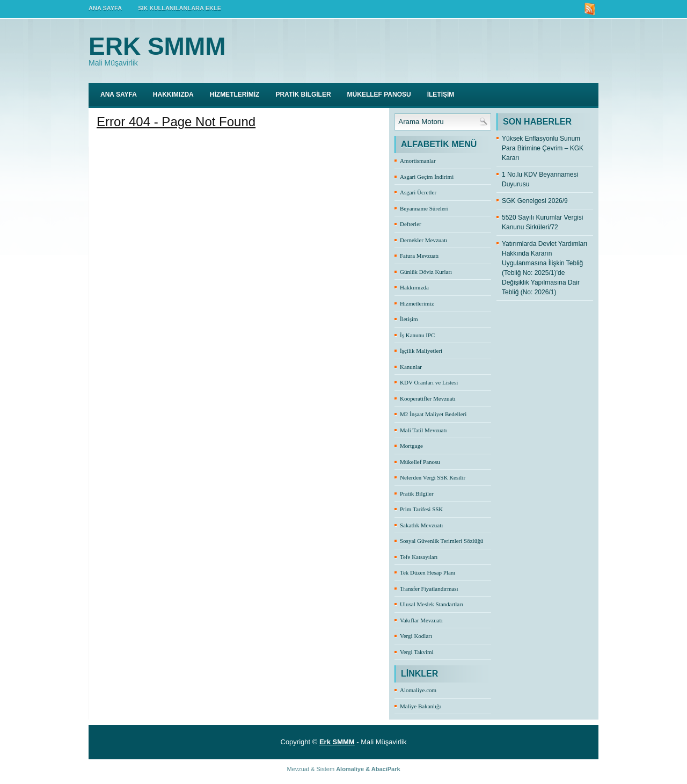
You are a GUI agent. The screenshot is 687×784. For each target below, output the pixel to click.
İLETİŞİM (441, 95)
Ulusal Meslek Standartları (432, 604)
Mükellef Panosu (420, 462)
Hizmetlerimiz (417, 303)
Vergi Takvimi (417, 652)
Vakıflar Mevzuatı (421, 620)
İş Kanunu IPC (417, 335)
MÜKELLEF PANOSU (379, 95)
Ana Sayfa (119, 95)
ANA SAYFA (105, 8)
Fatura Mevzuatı (419, 256)
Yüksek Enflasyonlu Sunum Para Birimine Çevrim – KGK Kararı (543, 148)
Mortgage (411, 446)
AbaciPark (386, 769)
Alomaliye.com (418, 690)
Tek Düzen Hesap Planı (427, 572)
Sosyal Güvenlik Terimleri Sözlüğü (441, 541)
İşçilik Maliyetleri (421, 351)
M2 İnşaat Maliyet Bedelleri (433, 414)
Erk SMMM (157, 46)
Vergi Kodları (416, 636)
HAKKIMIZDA (173, 95)
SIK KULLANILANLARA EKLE (180, 8)
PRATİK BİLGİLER (303, 95)
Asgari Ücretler (418, 192)
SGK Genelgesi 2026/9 (535, 201)
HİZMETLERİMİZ (235, 95)
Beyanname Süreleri (424, 208)
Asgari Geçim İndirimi (427, 177)
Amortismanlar (418, 161)
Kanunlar (411, 367)
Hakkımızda (414, 287)
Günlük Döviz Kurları (426, 272)
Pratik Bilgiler (417, 493)
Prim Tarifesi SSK (421, 509)
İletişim (409, 319)
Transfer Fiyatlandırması (429, 589)
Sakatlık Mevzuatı (421, 525)
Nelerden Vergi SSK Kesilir (433, 477)
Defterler (411, 224)
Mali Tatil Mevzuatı (423, 430)
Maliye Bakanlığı (421, 706)
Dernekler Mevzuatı (423, 240)
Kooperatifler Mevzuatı (428, 398)
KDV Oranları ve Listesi (429, 382)
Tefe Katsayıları (419, 557)
